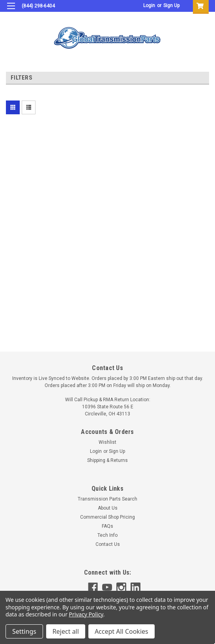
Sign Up (171, 6)
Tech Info (107, 535)
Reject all (66, 631)
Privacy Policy (86, 614)
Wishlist (107, 442)
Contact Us (108, 544)
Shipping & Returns (107, 460)
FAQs (107, 526)
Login (149, 6)
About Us (108, 508)
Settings (24, 631)
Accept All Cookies (122, 631)
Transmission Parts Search (107, 499)
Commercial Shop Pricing (107, 517)
